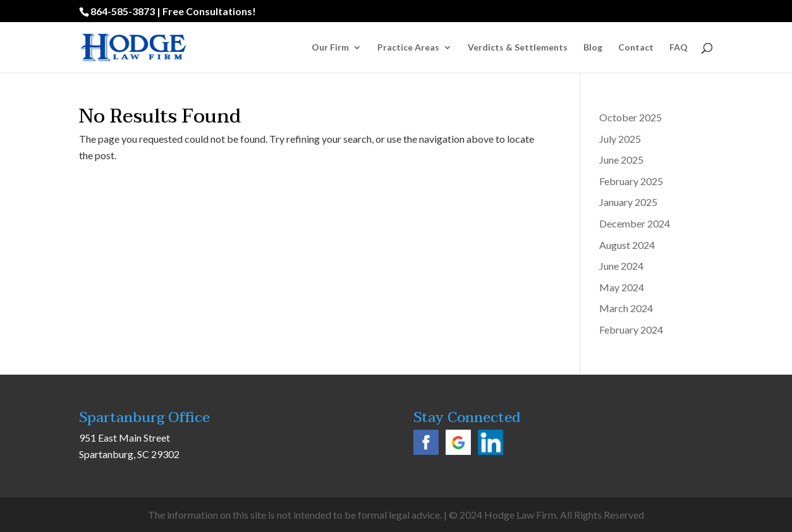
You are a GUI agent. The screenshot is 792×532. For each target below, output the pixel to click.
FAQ (679, 48)
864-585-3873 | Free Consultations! (173, 11)
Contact (636, 48)
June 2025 (621, 160)
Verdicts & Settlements (518, 48)
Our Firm (330, 48)
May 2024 (622, 287)
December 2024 (635, 223)
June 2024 (621, 266)
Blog (593, 48)
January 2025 (628, 202)
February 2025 (631, 181)
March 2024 (626, 308)
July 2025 (620, 139)
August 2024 (627, 245)
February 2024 (631, 329)
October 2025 (631, 117)
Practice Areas (408, 48)
